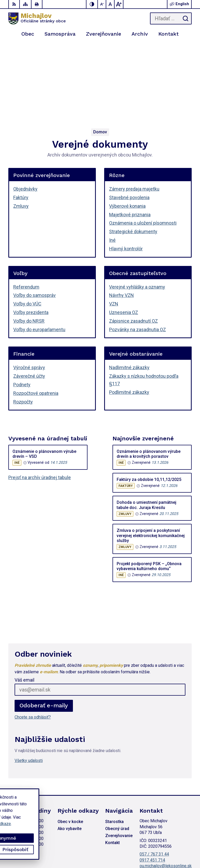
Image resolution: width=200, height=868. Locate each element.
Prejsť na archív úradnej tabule (40, 398)
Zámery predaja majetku (134, 110)
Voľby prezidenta (31, 233)
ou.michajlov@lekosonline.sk (166, 787)
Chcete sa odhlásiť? (33, 638)
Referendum (26, 208)
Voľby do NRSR (29, 242)
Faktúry (21, 118)
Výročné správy (29, 288)
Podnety (22, 306)
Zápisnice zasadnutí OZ (133, 242)
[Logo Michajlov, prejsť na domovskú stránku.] (37, 18)
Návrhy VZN (121, 216)
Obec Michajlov (178, 848)
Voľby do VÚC (27, 225)
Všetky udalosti (29, 681)
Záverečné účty (29, 297)
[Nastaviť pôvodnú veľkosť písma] (110, 4)
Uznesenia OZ (124, 233)
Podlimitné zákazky (129, 313)
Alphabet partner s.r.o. (172, 841)
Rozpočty (23, 323)
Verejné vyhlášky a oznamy (137, 208)
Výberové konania (127, 127)
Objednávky (25, 110)
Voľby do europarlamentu (39, 250)
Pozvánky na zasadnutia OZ (137, 250)
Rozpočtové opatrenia (36, 314)
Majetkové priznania (130, 136)
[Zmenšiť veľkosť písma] (102, 4)
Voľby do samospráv (35, 216)
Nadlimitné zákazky (129, 288)
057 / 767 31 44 (154, 775)
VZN (114, 225)
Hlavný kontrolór (126, 170)
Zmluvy (21, 127)
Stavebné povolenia (129, 118)
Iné (112, 161)
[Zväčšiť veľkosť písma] (119, 4)
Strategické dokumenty (133, 152)
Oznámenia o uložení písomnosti (143, 144)
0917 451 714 (152, 781)
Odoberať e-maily (44, 626)
